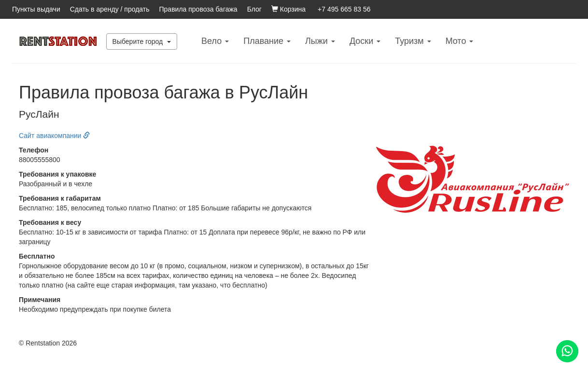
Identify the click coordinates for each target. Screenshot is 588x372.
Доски (365, 41)
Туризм (413, 41)
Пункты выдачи (36, 9)
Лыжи (320, 41)
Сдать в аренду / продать (110, 9)
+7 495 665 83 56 (344, 9)
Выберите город (142, 41)
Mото (460, 41)
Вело (215, 41)
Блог (254, 9)
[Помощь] (567, 351)
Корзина (288, 9)
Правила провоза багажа (198, 9)
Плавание (267, 41)
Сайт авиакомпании (54, 136)
